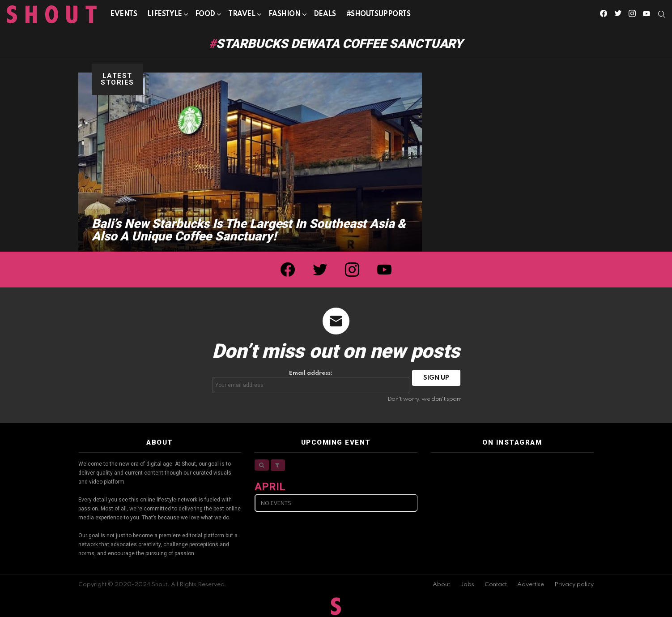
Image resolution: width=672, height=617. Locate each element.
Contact (496, 585)
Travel (242, 16)
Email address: (311, 382)
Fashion (285, 16)
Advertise (531, 585)
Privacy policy (574, 585)
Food (205, 16)
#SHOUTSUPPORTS (379, 14)
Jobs (467, 585)
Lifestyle (164, 16)
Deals (325, 14)
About (441, 585)
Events (123, 14)
